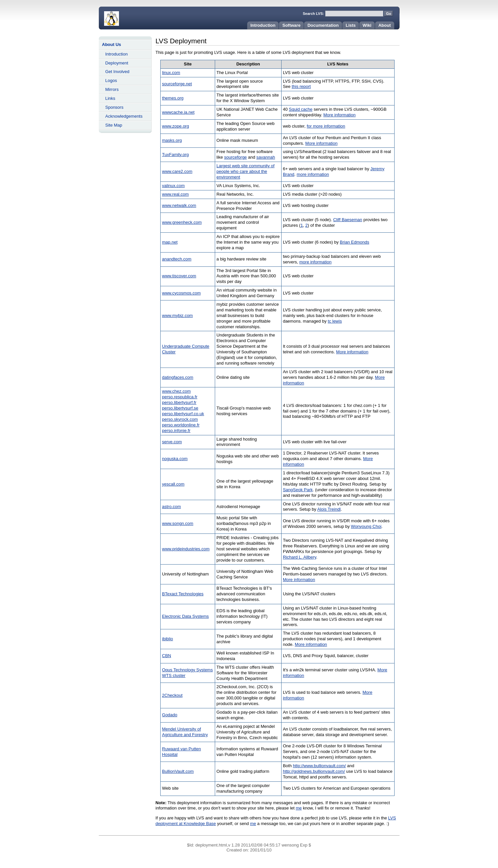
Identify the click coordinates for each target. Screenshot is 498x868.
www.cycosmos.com (181, 293)
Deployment (117, 63)
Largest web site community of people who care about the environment (246, 171)
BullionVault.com (178, 771)
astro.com (171, 507)
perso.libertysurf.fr (179, 402)
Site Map (114, 125)
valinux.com (173, 186)
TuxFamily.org (175, 155)
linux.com (171, 73)
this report (301, 86)
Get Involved (117, 72)
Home (138, 17)
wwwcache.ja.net (178, 112)
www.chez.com (176, 391)
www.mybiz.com (177, 316)
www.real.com (175, 194)
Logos (111, 80)
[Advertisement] (125, 236)
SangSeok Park (298, 490)
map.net (170, 242)
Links (110, 98)
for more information (326, 126)
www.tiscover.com (179, 276)
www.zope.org (175, 126)
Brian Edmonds (354, 242)
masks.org (172, 140)
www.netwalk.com (179, 205)
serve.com (172, 442)
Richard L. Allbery (300, 557)
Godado (170, 715)
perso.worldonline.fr (181, 425)
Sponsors (115, 107)
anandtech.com (177, 259)
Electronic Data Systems (185, 616)
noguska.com (175, 459)
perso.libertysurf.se (180, 408)
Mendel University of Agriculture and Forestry (185, 732)
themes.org (173, 98)
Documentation (323, 25)
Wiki (367, 25)
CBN (166, 656)
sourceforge (235, 157)
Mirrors (112, 89)
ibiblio (167, 639)
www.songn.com (178, 523)
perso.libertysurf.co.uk (183, 414)
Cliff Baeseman (348, 220)
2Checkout (172, 695)
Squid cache (301, 109)
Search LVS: (314, 14)
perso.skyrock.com (180, 419)
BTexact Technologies (183, 594)
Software (291, 25)
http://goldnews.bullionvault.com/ (314, 771)
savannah (266, 157)
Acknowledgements (124, 116)
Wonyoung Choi (366, 526)
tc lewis (335, 321)
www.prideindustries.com (186, 549)
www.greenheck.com (182, 222)
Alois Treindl (329, 509)
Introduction (263, 25)
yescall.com (173, 484)
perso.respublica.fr (180, 397)
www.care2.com (177, 171)
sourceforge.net (177, 84)
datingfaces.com (178, 377)
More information (340, 115)
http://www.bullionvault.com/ (319, 766)
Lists (351, 25)
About (385, 25)
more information (313, 174)
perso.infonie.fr (176, 431)
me (299, 808)
